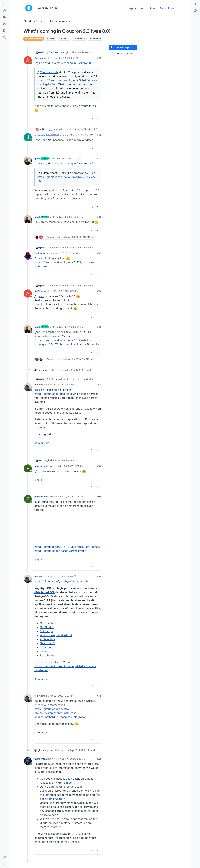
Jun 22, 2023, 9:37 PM (61, 696)
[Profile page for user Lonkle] (28, 256)
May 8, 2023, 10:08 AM (71, 217)
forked (48, 370)
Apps (133, 8)
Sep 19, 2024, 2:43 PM (74, 759)
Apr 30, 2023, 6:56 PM (66, 58)
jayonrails (40, 135)
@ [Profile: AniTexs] (41, 140)
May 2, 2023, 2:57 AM (82, 135)
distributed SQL (45, 592)
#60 (99, 576)
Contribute (46, 647)
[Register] (196, 11)
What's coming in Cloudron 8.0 (74, 63)
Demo (153, 8)
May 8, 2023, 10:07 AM (71, 158)
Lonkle (38, 253)
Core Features (49, 623)
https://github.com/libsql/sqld (53, 394)
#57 (99, 385)
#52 (99, 158)
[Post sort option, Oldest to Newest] (123, 54)
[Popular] (4, 24)
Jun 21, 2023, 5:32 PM (61, 576)
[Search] (4, 38)
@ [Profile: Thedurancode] (55, 52)
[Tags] (4, 17)
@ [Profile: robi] (38, 471)
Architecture (47, 639)
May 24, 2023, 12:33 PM (65, 253)
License (45, 651)
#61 (99, 696)
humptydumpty (43, 759)
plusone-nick (42, 466)
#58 (99, 466)
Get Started (47, 627)
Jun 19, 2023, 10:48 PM (62, 385)
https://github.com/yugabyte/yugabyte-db (61, 581)
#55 (99, 291)
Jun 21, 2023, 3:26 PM (71, 497)
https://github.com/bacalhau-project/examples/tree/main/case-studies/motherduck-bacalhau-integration (60, 713)
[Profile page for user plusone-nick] (28, 468)
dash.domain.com (51, 799)
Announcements (34, 39)
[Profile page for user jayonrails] (28, 137)
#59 (99, 497)
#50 (99, 58)
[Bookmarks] (4, 31)
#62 (99, 759)
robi (37, 385)
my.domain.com (64, 783)
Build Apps (47, 631)
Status (143, 8)
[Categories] (4, 4)
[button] (4, 857)
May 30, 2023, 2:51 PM (71, 327)
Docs (162, 8)
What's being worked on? (56, 635)
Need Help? (47, 643)
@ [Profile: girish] (39, 63)
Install (172, 8)
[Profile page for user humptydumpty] (28, 761)
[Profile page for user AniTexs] (28, 60)
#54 (99, 253)
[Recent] (4, 11)
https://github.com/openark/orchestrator (60, 551)
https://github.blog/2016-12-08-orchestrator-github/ (67, 547)
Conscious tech (42, 443)
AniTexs (39, 58)
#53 (99, 217)
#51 (99, 135)
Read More (47, 655)
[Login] (196, 4)
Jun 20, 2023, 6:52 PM (72, 466)
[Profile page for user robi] (28, 387)
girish (42, 52)
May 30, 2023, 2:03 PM (66, 291)
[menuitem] (196, 4)
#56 (99, 327)
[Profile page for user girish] (28, 161)
